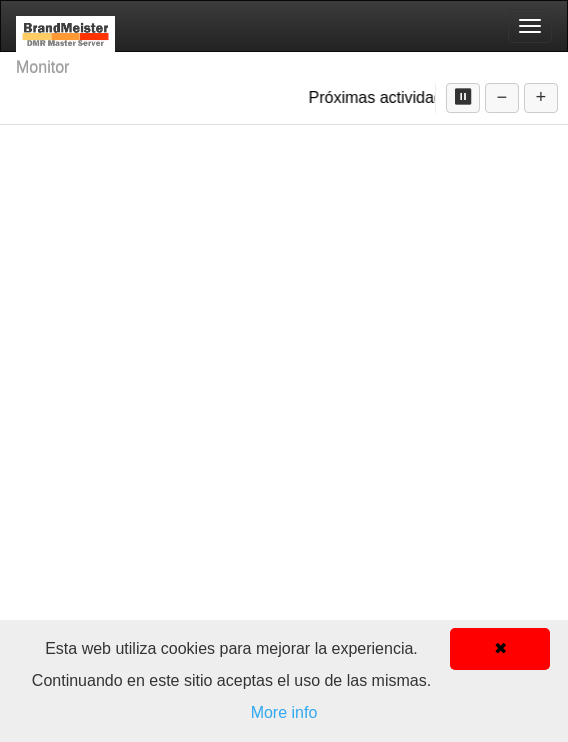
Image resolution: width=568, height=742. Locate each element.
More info (284, 712)
